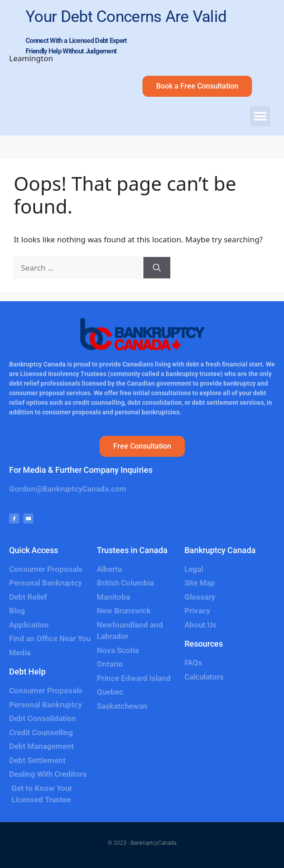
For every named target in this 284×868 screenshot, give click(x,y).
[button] (260, 116)
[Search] (157, 268)
